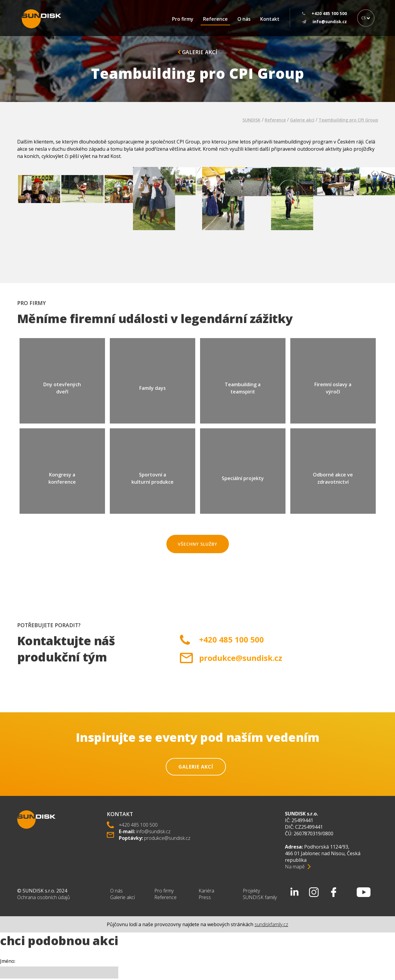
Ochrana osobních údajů (43, 897)
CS (366, 18)
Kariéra (206, 891)
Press (205, 897)
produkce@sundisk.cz (241, 658)
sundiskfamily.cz (271, 924)
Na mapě (295, 867)
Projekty (251, 891)
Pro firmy (183, 19)
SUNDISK (252, 120)
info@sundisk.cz (153, 831)
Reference (215, 19)
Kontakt (270, 19)
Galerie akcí (197, 52)
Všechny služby (197, 544)
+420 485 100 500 (231, 640)
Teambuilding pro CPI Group (348, 120)
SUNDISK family (260, 897)
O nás (244, 19)
